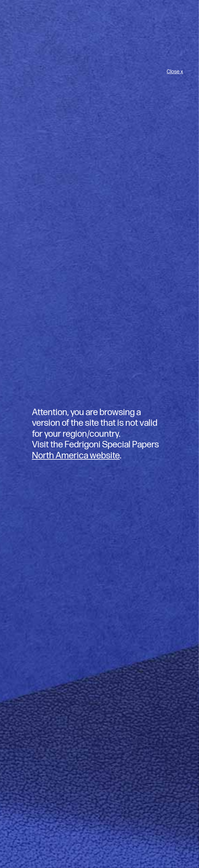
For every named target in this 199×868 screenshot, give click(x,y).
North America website (76, 456)
